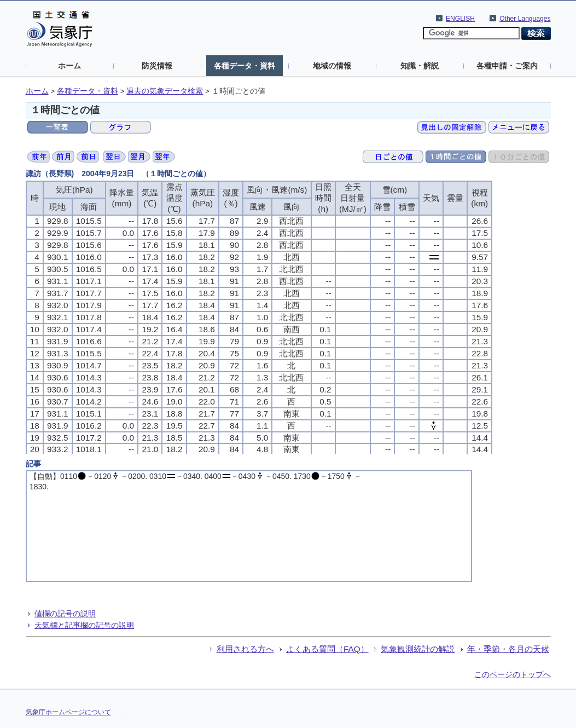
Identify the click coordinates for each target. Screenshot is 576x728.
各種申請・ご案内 (507, 66)
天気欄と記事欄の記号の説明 (84, 625)
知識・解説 (420, 66)
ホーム (69, 66)
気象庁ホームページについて (68, 712)
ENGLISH (460, 19)
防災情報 (157, 66)
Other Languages (525, 19)
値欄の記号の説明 (65, 614)
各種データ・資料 (245, 66)
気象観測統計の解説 (418, 649)
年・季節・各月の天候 (508, 649)
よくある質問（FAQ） (327, 649)
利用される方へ (245, 649)
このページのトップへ (513, 674)
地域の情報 (332, 66)
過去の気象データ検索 (165, 91)
